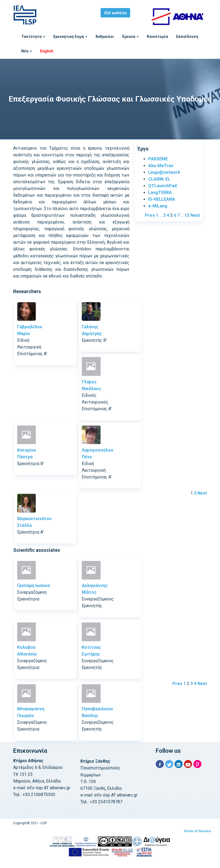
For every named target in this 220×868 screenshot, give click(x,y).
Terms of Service (197, 831)
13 (187, 215)
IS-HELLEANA (162, 199)
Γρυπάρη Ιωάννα (33, 586)
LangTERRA (160, 192)
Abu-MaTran (161, 166)
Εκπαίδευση (187, 37)
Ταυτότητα (33, 37)
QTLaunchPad (162, 186)
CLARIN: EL (159, 179)
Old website (115, 13)
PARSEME (158, 159)
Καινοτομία (157, 37)
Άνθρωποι (105, 37)
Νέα (27, 51)
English (47, 51)
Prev (150, 215)
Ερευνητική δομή (70, 37)
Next (195, 215)
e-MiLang (158, 206)
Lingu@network (164, 172)
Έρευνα (130, 37)
